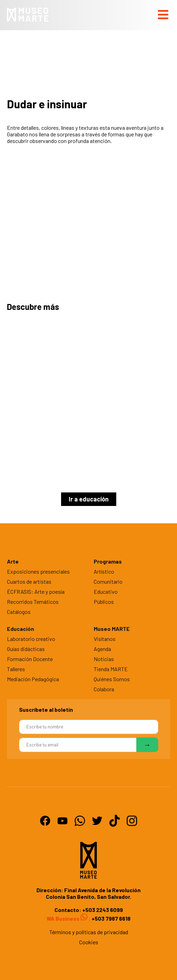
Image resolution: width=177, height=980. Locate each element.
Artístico (104, 571)
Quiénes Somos (112, 679)
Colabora (104, 689)
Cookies (89, 942)
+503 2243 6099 (103, 910)
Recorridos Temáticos (33, 602)
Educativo (106, 592)
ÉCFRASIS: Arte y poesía (36, 592)
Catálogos (19, 612)
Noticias (104, 659)
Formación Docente (30, 659)
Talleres (16, 669)
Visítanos (105, 639)
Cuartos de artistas (29, 581)
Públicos (104, 602)
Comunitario (108, 581)
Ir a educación (89, 499)
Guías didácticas (26, 649)
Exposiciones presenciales (38, 571)
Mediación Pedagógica (33, 679)
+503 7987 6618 (111, 918)
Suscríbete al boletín (46, 709)
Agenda (102, 649)
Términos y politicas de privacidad (89, 932)
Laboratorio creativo (31, 639)
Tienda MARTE (111, 669)
